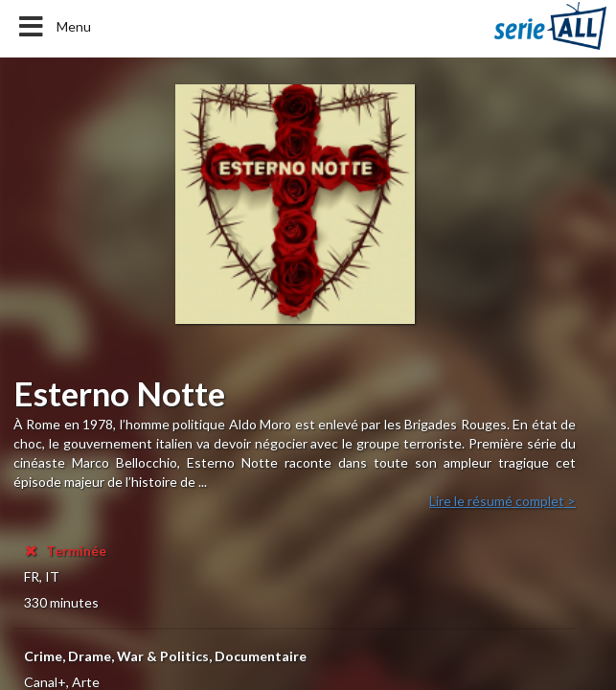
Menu (53, 27)
